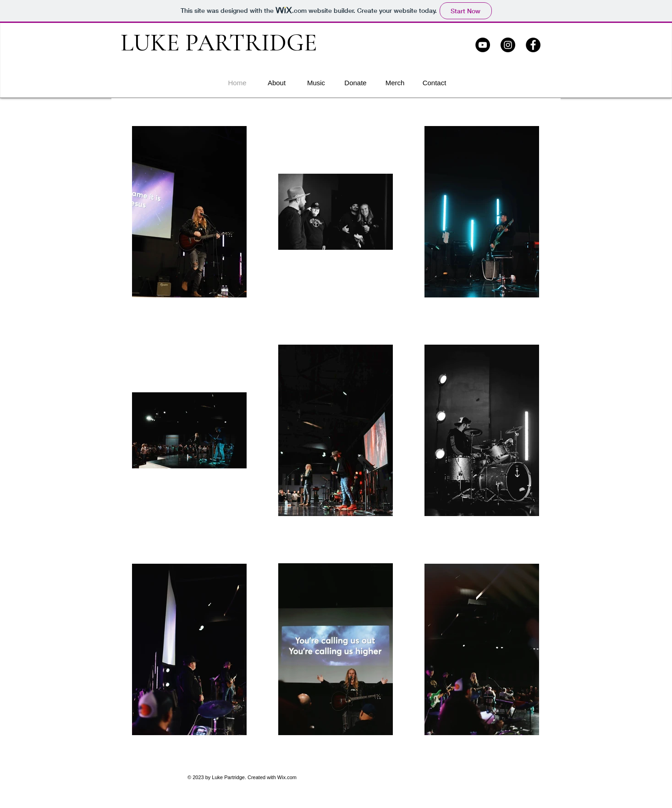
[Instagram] (508, 45)
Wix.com (287, 777)
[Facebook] (533, 45)
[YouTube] (483, 45)
